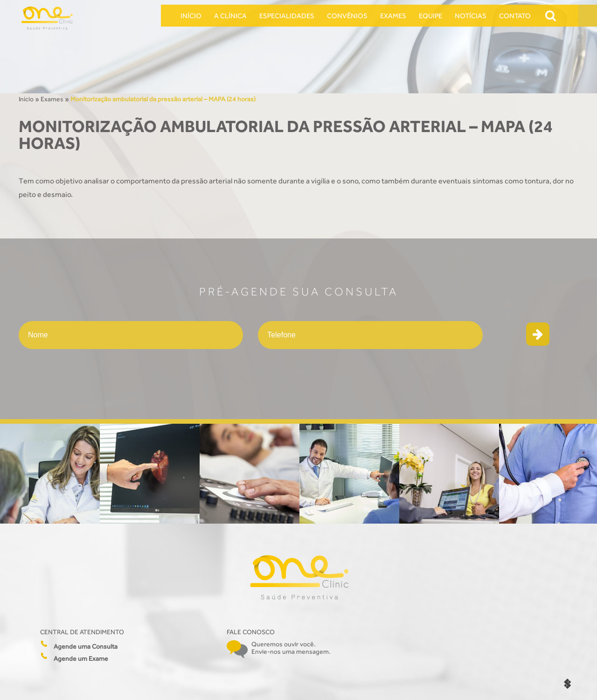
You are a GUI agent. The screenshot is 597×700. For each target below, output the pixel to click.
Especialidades (287, 16)
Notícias (471, 16)
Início (191, 16)
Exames (393, 16)
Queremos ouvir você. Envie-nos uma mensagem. (291, 648)
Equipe (430, 16)
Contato (515, 16)
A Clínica (230, 16)
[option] (50, 474)
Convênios (347, 16)
